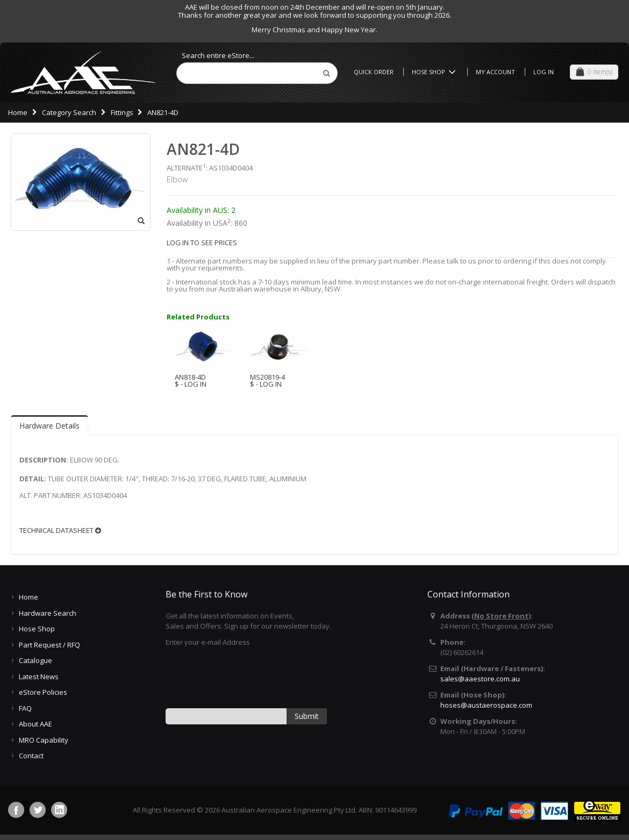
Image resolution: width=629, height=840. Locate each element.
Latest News (39, 677)
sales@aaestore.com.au (480, 679)
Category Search (69, 112)
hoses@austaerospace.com (486, 705)
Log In (544, 72)
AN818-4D (190, 377)
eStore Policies (43, 692)
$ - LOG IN (191, 384)
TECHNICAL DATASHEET (60, 531)
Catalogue (35, 660)
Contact (31, 756)
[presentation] (247, 677)
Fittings (122, 112)
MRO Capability (44, 740)
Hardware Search (48, 613)
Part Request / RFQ (49, 645)
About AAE (35, 724)
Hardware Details (49, 426)
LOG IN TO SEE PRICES (202, 243)
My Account (495, 72)
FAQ (25, 708)
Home (18, 112)
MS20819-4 (267, 377)
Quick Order (374, 72)
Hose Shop (435, 72)
